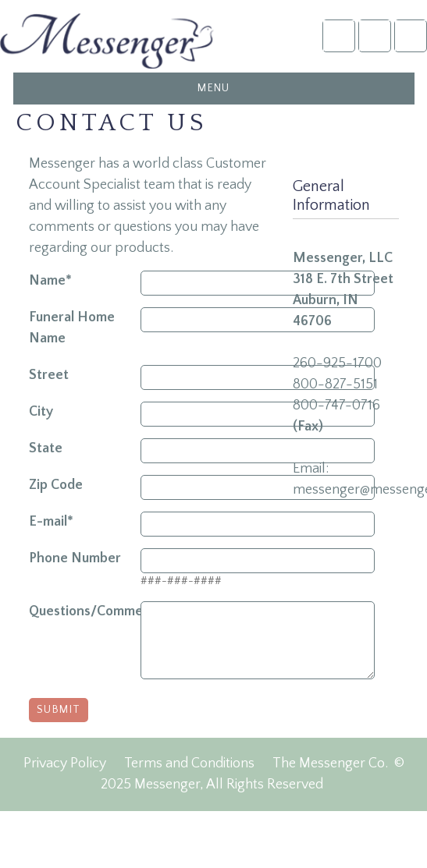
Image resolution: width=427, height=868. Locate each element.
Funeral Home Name (72, 328)
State (46, 448)
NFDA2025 (374, 35)
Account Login (338, 35)
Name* (50, 281)
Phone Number (75, 558)
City (41, 412)
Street (49, 375)
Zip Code (56, 485)
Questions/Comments (85, 611)
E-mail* (51, 522)
